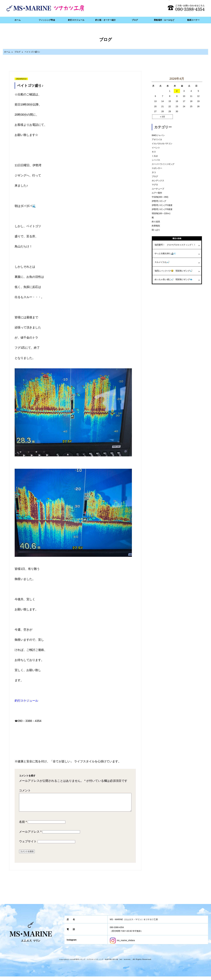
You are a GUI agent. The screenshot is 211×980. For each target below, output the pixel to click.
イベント (156, 148)
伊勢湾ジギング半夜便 (162, 209)
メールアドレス (30, 835)
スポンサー (157, 168)
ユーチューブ (158, 189)
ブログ (135, 20)
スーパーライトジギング (163, 164)
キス (154, 152)
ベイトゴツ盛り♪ (30, 86)
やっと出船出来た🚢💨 (165, 253)
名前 (23, 825)
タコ (154, 172)
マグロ (155, 185)
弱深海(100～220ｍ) (161, 213)
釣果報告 (156, 226)
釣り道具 (156, 222)
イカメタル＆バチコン (162, 144)
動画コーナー (193, 20)
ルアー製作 (157, 193)
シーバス (156, 160)
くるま (155, 156)
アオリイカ (157, 139)
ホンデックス (158, 181)
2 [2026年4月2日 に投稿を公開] (177, 91)
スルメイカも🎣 (162, 262)
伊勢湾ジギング (159, 201)
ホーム (18, 20)
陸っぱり (156, 230)
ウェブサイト (28, 845)
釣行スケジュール (76, 20)
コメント (25, 790)
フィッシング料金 (47, 20)
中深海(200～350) (160, 197)
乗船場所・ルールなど (164, 20)
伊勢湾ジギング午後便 (162, 205)
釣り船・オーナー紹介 (105, 20)
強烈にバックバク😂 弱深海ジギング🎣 (173, 271)
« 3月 (162, 117)
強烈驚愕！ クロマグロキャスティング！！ (175, 245)
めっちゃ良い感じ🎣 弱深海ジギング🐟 (173, 279)
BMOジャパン (158, 135)
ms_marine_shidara (122, 944)
